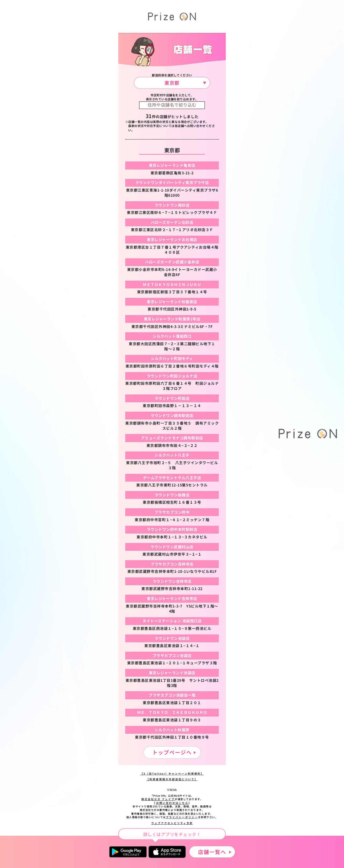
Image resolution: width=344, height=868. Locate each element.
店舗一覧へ (212, 852)
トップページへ (172, 752)
